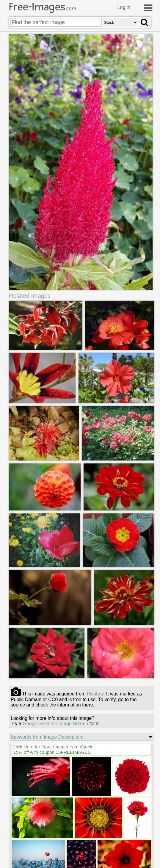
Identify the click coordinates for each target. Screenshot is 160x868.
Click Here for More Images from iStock (52, 747)
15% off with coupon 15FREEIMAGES (52, 752)
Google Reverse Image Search (55, 724)
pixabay (95, 694)
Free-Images (43, 7)
